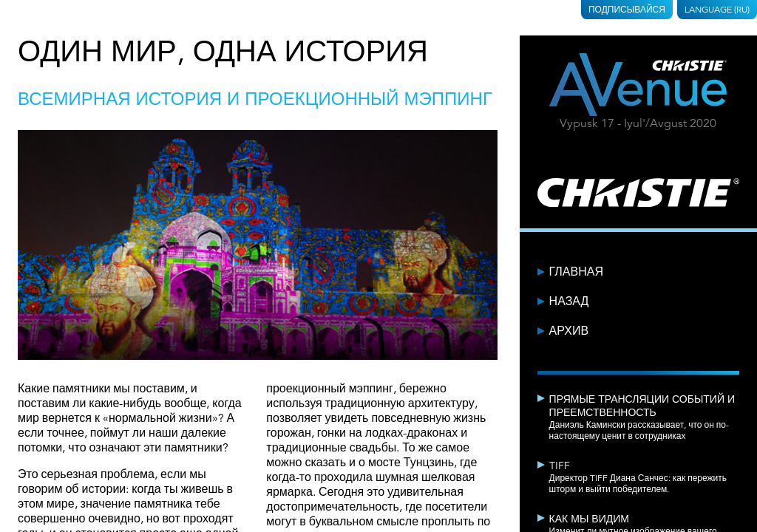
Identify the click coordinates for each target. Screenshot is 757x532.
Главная (576, 272)
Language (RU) (717, 9)
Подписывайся (627, 9)
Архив (569, 331)
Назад (569, 301)
